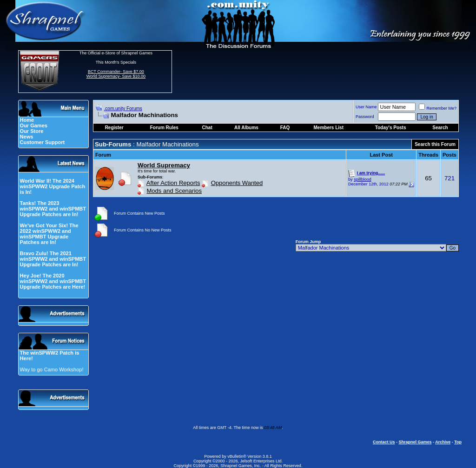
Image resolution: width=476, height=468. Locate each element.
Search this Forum (435, 144)
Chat (207, 128)
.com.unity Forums (123, 109)
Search (440, 128)
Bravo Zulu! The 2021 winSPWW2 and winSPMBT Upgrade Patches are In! (53, 259)
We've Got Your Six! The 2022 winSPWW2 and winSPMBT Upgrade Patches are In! (49, 234)
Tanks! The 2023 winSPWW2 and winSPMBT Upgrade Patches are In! (53, 209)
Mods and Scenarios (175, 191)
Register (114, 128)
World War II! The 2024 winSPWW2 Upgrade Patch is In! (53, 186)
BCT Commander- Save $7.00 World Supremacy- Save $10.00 (116, 74)
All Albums (246, 128)
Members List (329, 128)
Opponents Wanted (237, 183)
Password (365, 117)
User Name (366, 107)
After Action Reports (173, 183)
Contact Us (384, 442)
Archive (443, 442)
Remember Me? (438, 108)
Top (458, 442)
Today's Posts (391, 128)
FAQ (285, 128)
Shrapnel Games (415, 442)
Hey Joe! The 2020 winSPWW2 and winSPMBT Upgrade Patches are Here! (53, 281)
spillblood (363, 179)
